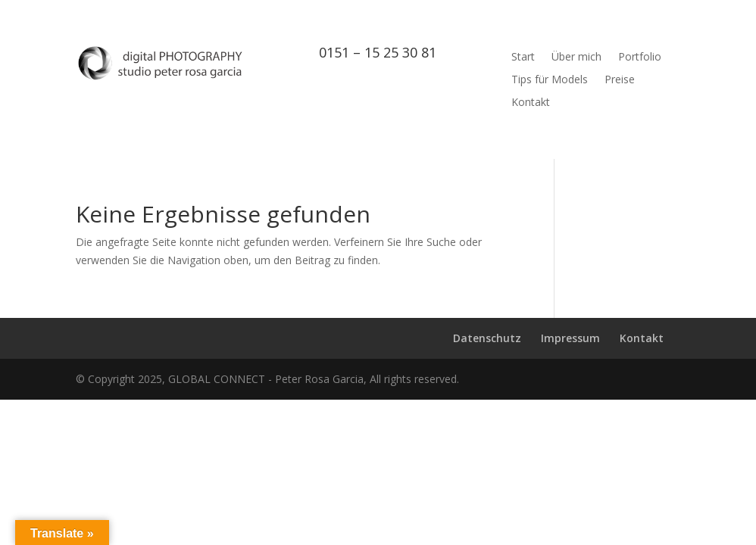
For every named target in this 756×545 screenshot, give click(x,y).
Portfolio (640, 58)
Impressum (570, 338)
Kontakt (531, 103)
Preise (620, 80)
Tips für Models (550, 80)
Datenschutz (487, 338)
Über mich (576, 58)
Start (523, 58)
